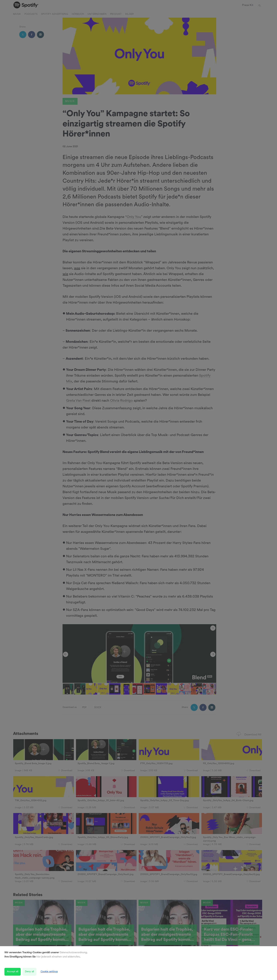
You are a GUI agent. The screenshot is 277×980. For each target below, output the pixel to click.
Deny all (29, 972)
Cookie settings (49, 972)
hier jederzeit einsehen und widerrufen (58, 957)
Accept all (13, 972)
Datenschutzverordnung (73, 953)
